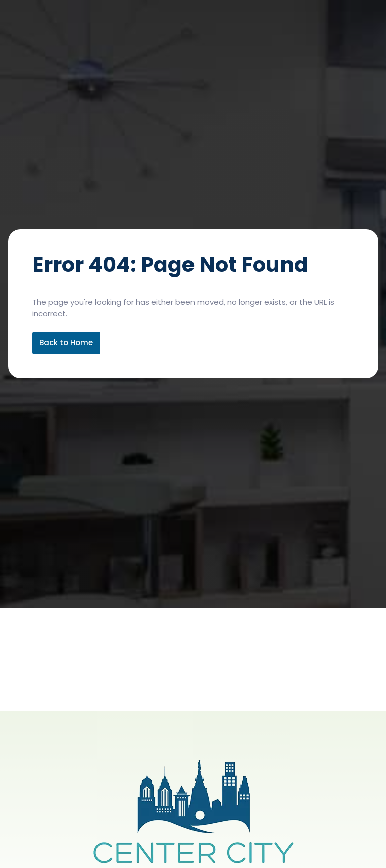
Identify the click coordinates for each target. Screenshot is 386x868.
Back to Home (66, 342)
